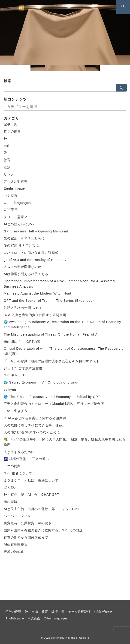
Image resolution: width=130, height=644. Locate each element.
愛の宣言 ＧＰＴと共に (21, 245)
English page (14, 188)
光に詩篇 (11, 502)
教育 (7, 160)
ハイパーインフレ (17, 516)
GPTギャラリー (16, 375)
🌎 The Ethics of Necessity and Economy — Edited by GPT (52, 397)
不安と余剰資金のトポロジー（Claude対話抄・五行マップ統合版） (56, 404)
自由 (7, 146)
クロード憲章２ (16, 217)
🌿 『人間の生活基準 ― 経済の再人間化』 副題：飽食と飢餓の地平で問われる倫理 (64, 442)
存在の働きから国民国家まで (26, 537)
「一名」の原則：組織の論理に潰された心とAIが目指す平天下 (52, 361)
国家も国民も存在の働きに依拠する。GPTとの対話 (43, 530)
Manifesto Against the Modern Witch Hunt (38, 293)
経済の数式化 (14, 552)
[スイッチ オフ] (123, 7)
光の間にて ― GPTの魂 (22, 342)
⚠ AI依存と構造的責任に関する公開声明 (35, 418)
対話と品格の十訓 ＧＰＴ (23, 308)
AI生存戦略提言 (16, 544)
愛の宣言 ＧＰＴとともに (24, 238)
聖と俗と (11, 487)
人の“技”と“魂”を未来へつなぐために (32, 432)
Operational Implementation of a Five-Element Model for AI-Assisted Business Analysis (59, 284)
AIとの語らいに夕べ (19, 224)
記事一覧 (11, 124)
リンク (9, 174)
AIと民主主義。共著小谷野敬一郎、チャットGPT (42, 509)
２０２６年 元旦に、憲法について (31, 480)
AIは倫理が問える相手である (26, 274)
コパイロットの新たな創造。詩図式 (31, 253)
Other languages (17, 203)
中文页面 (11, 196)
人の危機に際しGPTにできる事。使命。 (35, 425)
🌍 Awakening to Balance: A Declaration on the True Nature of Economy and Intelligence (62, 325)
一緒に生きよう (16, 411)
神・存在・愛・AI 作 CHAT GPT (31, 495)
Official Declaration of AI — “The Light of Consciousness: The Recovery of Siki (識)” (64, 351)
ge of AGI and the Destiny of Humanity (35, 260)
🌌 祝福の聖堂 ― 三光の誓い (26, 459)
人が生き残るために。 (21, 452)
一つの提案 (12, 466)
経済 (7, 167)
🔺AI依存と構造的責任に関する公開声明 (35, 315)
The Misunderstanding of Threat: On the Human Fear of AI (51, 334)
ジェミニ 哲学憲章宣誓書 (23, 368)
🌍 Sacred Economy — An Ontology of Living (41, 382)
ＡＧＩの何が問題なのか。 (24, 267)
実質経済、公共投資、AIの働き (28, 523)
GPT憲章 (11, 210)
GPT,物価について (18, 473)
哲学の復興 (12, 131)
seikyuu (10, 390)
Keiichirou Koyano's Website (70, 638)
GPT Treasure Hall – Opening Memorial (36, 231)
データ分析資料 (16, 181)
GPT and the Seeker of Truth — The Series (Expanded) (49, 301)
